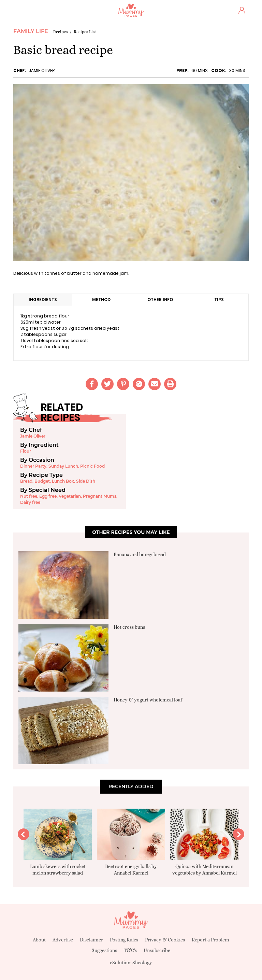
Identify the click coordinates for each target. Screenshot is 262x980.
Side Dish (86, 481)
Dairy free (30, 502)
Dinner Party (33, 466)
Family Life (31, 31)
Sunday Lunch (63, 466)
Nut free (29, 496)
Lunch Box (63, 481)
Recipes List (85, 32)
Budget (42, 481)
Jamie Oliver (42, 70)
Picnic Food (92, 466)
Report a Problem (210, 940)
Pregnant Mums (100, 496)
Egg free (48, 496)
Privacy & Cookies (165, 940)
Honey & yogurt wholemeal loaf (148, 700)
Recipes (60, 32)
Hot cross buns (129, 627)
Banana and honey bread (140, 554)
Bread (26, 481)
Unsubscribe (157, 950)
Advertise (63, 940)
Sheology (142, 963)
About (39, 940)
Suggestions (104, 950)
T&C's (130, 950)
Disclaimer (91, 940)
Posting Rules (124, 940)
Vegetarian (70, 496)
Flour (26, 451)
